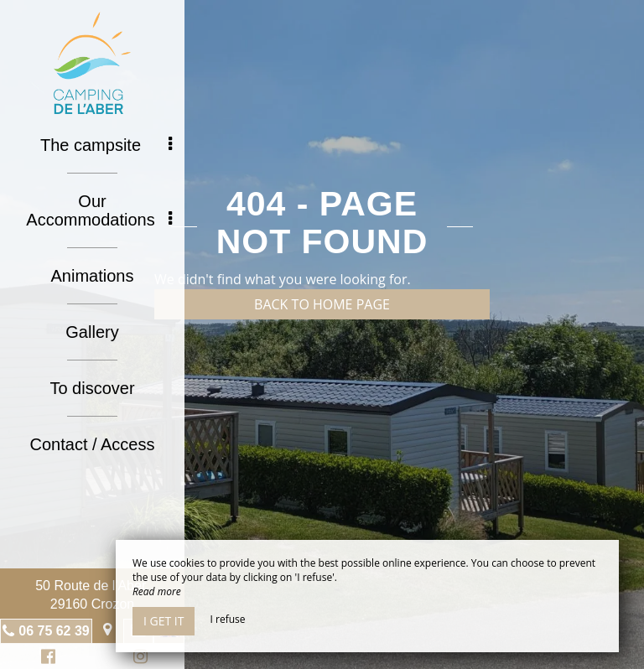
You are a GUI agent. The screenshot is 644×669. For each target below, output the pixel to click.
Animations (93, 276)
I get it (164, 621)
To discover (92, 388)
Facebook (46, 659)
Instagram (138, 659)
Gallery (92, 332)
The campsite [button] (106, 145)
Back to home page (322, 304)
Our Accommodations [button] (99, 210)
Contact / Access (93, 444)
